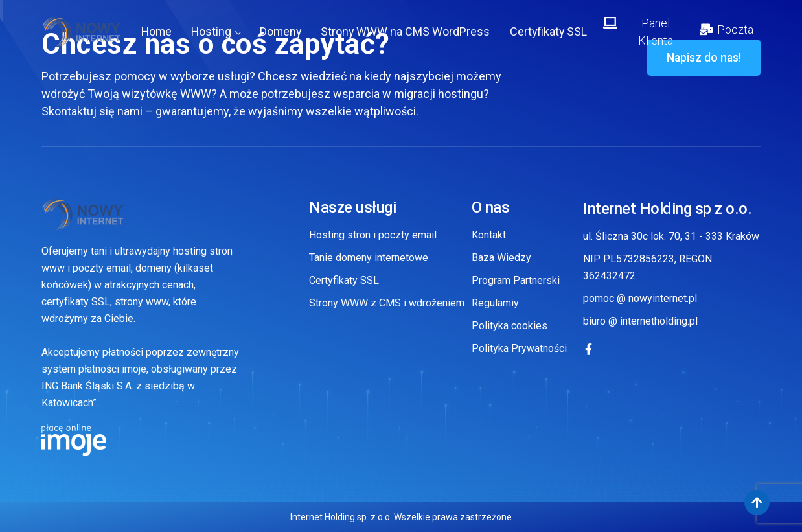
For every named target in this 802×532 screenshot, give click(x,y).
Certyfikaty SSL (552, 32)
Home (156, 32)
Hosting (217, 32)
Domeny (282, 32)
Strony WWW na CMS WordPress (408, 32)
